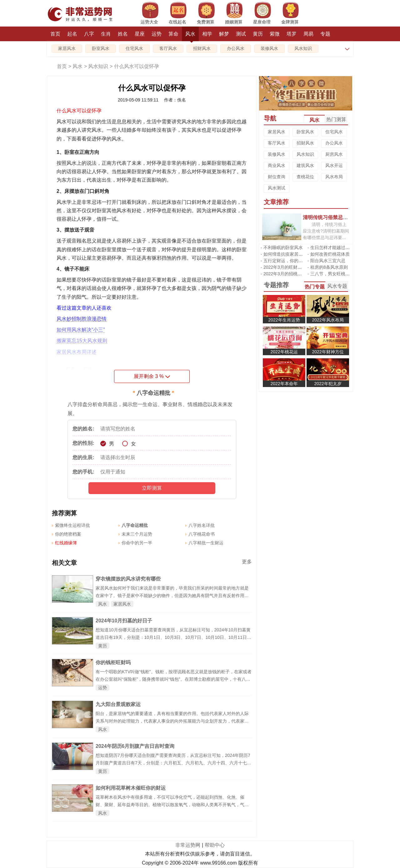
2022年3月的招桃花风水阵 (289, 274)
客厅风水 (168, 49)
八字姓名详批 (200, 525)
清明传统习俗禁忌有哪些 (330, 217)
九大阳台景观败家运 (118, 704)
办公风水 (236, 49)
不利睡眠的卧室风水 (283, 248)
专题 (325, 34)
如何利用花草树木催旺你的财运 (131, 788)
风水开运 (334, 165)
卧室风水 (101, 49)
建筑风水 (305, 165)
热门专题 (315, 287)
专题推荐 (276, 285)
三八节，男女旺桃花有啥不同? (340, 274)
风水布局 (334, 177)
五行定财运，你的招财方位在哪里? (297, 261)
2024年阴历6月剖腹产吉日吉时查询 (135, 746)
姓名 (123, 34)
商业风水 (277, 165)
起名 (72, 34)
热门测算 (336, 119)
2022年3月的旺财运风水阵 (289, 267)
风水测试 (277, 188)
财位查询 (277, 177)
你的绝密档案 (67, 534)
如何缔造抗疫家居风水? (287, 254)
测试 (241, 34)
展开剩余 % (152, 376)
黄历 (258, 34)
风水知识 (303, 49)
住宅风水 (134, 49)
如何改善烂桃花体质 (330, 254)
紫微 (275, 34)
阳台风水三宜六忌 (328, 261)
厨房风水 (334, 154)
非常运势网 (188, 845)
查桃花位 (305, 177)
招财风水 (202, 49)
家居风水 (67, 49)
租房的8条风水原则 (329, 267)
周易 (308, 34)
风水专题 (337, 286)
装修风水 (269, 49)
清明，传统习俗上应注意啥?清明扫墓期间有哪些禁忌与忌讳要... (326, 231)
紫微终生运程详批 (71, 525)
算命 (173, 34)
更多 (247, 562)
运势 (157, 34)
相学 (207, 34)
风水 (190, 36)
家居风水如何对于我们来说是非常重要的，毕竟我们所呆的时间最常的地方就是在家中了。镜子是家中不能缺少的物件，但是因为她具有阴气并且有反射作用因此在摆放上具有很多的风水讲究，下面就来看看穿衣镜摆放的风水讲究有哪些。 (172, 596)
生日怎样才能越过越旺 (332, 248)
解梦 (224, 34)
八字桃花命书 (200, 534)
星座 (140, 34)
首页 (55, 34)
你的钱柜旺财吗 (113, 662)
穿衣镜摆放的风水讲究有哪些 (128, 579)
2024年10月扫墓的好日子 (124, 621)
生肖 (106, 34)
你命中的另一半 (135, 543)
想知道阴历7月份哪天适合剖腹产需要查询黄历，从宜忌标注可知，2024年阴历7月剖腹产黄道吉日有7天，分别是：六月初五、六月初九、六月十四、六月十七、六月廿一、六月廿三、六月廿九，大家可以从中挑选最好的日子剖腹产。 (173, 763)
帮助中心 (215, 845)
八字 (89, 34)
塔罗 (292, 34)
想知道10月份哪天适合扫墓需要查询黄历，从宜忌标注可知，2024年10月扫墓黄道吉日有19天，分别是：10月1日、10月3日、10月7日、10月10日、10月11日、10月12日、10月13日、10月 (173, 637)
